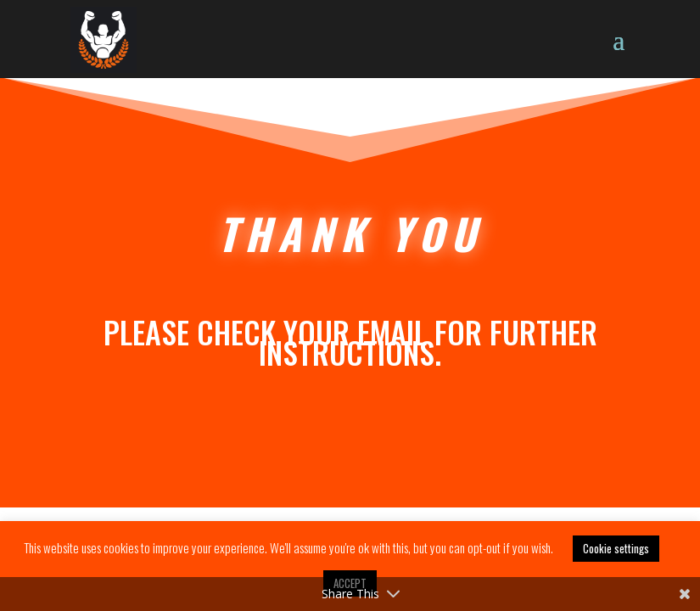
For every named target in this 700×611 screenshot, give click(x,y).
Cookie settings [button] (616, 548)
